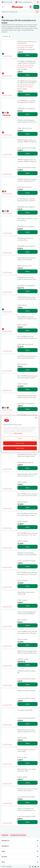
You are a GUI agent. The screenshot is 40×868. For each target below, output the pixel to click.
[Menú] (3, 7)
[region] (20, 434)
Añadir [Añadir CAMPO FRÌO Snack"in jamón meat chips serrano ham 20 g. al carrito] (28, 311)
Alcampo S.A (20, 841)
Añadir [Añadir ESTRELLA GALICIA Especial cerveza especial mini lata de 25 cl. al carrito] (28, 134)
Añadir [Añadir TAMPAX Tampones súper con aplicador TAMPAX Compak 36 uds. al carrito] (28, 173)
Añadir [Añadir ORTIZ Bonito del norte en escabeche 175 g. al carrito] (28, 252)
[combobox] (18, 12)
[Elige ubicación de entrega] (31, 7)
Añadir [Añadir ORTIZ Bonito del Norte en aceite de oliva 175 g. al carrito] (28, 232)
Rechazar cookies (20, 443)
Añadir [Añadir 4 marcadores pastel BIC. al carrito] (28, 724)
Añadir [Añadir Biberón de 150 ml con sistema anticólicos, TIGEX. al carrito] (28, 783)
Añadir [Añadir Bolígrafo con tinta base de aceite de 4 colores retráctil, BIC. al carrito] (28, 566)
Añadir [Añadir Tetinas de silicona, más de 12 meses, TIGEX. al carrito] (28, 763)
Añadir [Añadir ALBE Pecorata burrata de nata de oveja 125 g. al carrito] (28, 55)
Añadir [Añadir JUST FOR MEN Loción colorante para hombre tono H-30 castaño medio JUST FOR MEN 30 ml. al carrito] (28, 507)
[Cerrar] (36, 418)
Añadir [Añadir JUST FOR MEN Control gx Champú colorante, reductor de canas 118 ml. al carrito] (28, 350)
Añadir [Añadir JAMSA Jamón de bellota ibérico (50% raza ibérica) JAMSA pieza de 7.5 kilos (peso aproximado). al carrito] (28, 665)
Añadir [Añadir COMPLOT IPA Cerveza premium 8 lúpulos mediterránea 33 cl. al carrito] (28, 193)
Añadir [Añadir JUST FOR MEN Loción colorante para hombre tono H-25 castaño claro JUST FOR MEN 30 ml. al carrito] (28, 547)
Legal (20, 851)
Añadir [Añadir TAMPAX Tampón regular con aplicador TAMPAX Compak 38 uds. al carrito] (28, 153)
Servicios (20, 857)
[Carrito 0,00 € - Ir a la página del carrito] (36, 7)
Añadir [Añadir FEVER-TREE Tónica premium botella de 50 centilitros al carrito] (28, 271)
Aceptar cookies (20, 448)
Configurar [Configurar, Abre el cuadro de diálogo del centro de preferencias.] (20, 438)
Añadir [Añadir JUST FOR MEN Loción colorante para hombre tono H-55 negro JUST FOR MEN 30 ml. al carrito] (28, 645)
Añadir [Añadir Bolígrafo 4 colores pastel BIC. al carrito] (28, 704)
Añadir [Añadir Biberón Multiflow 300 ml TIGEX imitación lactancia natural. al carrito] (28, 488)
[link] (18, 835)
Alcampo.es (20, 846)
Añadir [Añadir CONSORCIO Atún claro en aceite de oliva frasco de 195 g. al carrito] (28, 291)
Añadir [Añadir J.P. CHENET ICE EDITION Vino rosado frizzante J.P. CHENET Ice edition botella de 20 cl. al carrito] (28, 75)
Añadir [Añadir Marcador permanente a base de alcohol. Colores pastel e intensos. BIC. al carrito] (28, 802)
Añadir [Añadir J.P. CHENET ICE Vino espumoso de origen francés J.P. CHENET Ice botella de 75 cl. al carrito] (28, 94)
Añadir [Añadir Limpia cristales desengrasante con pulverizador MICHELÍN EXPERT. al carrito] (28, 625)
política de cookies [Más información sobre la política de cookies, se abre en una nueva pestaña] (18, 433)
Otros (20, 862)
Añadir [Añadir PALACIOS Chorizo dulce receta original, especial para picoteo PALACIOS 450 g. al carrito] (28, 409)
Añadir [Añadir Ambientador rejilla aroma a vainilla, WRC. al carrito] (28, 606)
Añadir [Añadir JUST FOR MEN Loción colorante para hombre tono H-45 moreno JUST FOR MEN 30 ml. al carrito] (28, 586)
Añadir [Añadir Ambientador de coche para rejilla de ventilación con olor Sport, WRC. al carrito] (28, 743)
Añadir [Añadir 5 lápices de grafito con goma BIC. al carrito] (28, 684)
